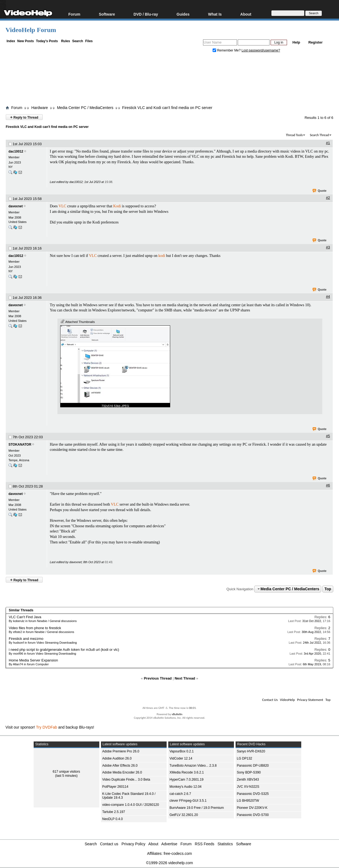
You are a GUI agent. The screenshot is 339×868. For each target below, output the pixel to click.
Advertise (169, 844)
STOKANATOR (20, 445)
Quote (320, 191)
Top (328, 589)
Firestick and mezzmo (26, 639)
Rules (66, 41)
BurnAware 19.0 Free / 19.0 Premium (197, 808)
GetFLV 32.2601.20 (184, 815)
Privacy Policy (133, 844)
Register (315, 42)
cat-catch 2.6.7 (180, 794)
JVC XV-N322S (248, 787)
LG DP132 (245, 758)
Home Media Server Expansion (33, 660)
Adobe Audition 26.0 (117, 758)
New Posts (26, 41)
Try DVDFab (47, 727)
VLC (62, 206)
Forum (74, 14)
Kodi (117, 206)
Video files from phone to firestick (35, 628)
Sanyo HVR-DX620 (251, 751)
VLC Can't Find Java (25, 617)
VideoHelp (287, 700)
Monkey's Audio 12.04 (186, 787)
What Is (215, 14)
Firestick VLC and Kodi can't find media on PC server (167, 108)
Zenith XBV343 (248, 780)
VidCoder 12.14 (181, 758)
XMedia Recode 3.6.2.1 (187, 772)
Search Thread (319, 135)
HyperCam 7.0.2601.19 (187, 780)
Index (11, 41)
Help (296, 42)
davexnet (16, 206)
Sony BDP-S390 (249, 772)
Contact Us (270, 700)
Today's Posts (47, 41)
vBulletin (177, 714)
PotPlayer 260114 (115, 787)
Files (89, 41)
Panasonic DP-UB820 (253, 766)
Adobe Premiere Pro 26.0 (121, 751)
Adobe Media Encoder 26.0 (122, 772)
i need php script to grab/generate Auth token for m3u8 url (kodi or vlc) (64, 650)
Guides (183, 14)
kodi (162, 256)
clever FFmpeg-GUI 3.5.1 (188, 801)
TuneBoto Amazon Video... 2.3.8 (193, 766)
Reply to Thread (24, 117)
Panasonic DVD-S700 (253, 815)
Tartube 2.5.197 (114, 812)
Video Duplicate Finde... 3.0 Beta (126, 780)
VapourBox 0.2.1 (182, 751)
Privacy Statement (310, 700)
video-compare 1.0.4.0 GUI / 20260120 (131, 805)
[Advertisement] (170, 80)
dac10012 (16, 151)
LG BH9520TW (248, 801)
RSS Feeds (205, 844)
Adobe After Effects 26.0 (120, 766)
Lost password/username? (261, 50)
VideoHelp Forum (31, 30)
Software (107, 14)
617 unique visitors (66, 772)
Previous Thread (158, 678)
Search (78, 41)
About (246, 14)
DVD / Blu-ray (146, 14)
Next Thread (185, 678)
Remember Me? (227, 50)
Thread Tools (294, 135)
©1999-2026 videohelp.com (170, 863)
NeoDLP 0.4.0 (113, 819)
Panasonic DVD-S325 (253, 794)
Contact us (109, 844)
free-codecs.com (178, 853)
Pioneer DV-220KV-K (252, 808)
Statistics (225, 844)
